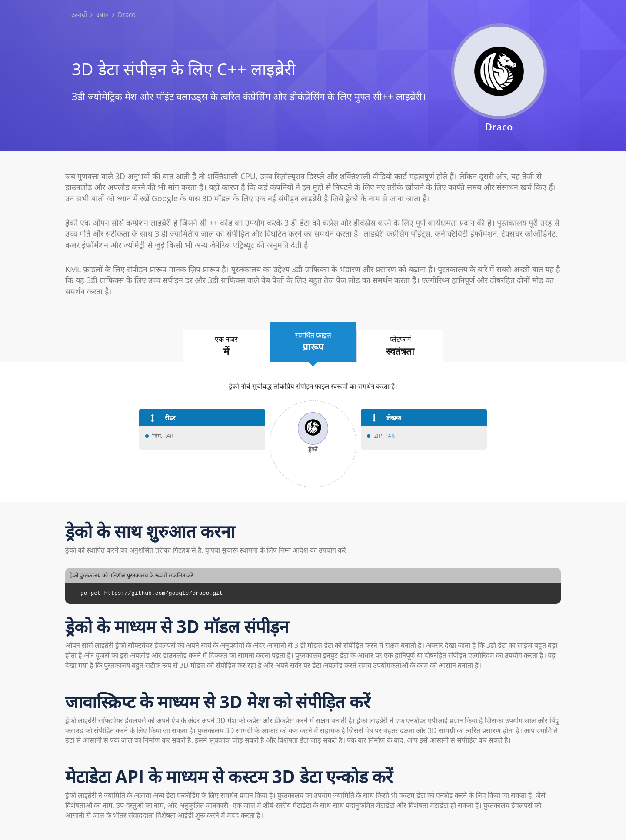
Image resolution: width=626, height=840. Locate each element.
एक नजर (226, 346)
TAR (390, 436)
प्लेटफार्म (400, 346)
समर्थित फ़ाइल (313, 342)
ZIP (378, 436)
